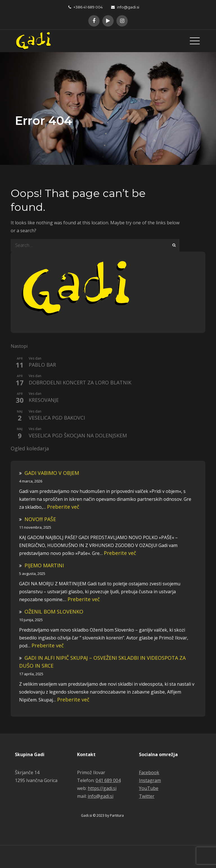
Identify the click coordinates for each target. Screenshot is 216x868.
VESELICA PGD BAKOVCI (57, 418)
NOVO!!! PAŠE (40, 519)
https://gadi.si (102, 788)
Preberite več (63, 507)
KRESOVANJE (44, 400)
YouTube (149, 788)
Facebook (149, 772)
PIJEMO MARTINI (44, 565)
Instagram (150, 780)
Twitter (147, 796)
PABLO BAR (42, 365)
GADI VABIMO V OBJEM (52, 473)
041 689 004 (108, 780)
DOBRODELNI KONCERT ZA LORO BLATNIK (80, 383)
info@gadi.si (125, 7)
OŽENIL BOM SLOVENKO (54, 612)
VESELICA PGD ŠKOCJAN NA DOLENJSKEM (78, 436)
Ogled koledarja (30, 449)
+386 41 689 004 (85, 7)
